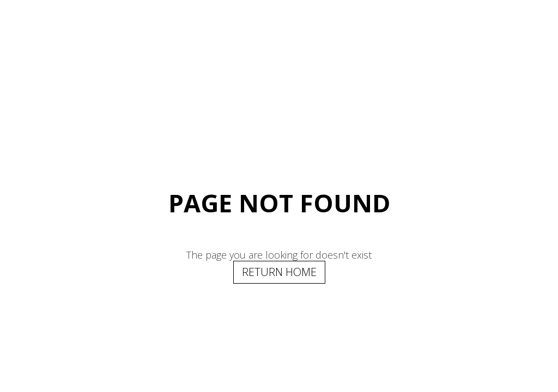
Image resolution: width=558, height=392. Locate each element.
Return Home (279, 272)
